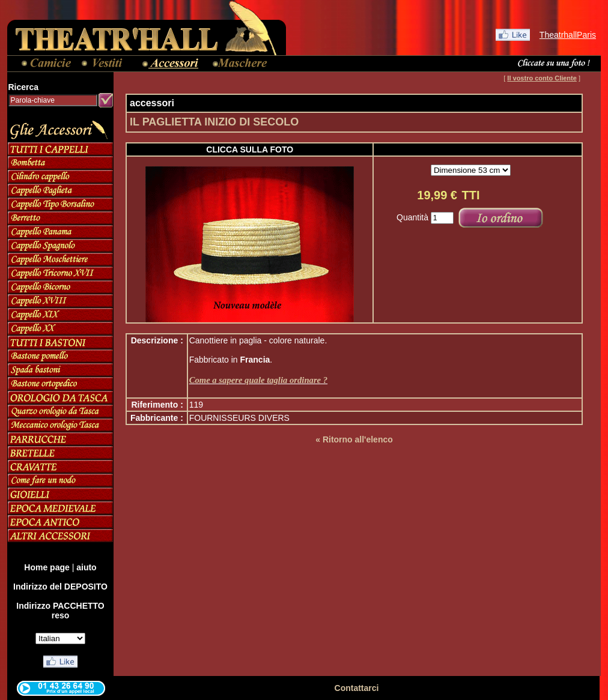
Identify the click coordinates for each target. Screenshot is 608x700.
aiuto (86, 567)
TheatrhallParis (568, 35)
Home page (47, 567)
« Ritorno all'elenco (354, 439)
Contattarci (357, 688)
